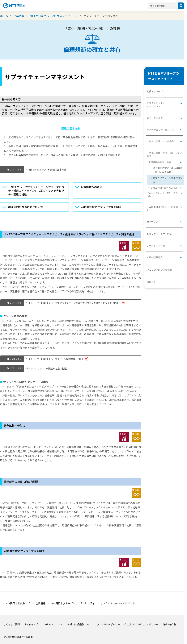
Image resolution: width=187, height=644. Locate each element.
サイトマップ (31, 624)
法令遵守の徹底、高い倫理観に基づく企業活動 (168, 170)
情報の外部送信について (80, 624)
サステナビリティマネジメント (156, 105)
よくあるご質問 (12, 624)
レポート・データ (156, 246)
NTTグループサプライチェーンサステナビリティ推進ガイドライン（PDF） (82, 303)
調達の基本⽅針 (58, 169)
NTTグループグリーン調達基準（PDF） (64, 359)
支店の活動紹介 (155, 257)
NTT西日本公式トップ (18, 603)
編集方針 (151, 282)
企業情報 (19, 16)
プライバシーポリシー (108, 624)
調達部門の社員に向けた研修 (26, 207)
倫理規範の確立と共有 (160, 162)
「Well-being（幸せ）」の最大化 (162, 209)
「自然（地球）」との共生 (160, 141)
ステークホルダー (156, 118)
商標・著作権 (169, 624)
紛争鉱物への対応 (91, 187)
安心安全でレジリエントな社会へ (163, 195)
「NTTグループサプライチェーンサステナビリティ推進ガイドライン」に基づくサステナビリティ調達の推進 (36, 191)
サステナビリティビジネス (160, 130)
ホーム (4, 16)
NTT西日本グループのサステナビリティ (54, 16)
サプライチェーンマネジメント (168, 180)
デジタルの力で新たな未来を (163, 188)
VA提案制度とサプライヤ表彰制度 (101, 207)
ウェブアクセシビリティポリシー (141, 624)
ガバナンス (152, 222)
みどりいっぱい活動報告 (159, 270)
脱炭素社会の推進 (57, 368)
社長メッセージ (155, 91)
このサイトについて (53, 624)
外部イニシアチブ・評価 (159, 234)
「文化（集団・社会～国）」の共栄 (163, 155)
